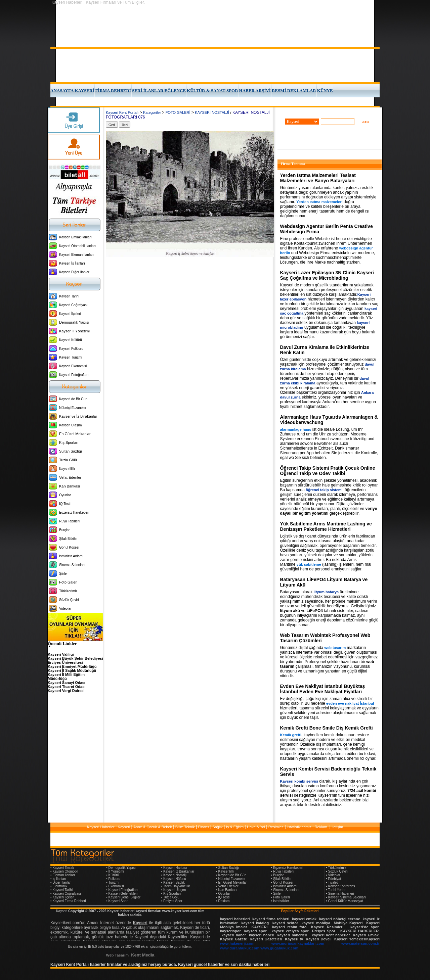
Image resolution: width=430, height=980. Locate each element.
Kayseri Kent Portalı (122, 112)
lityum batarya (326, 592)
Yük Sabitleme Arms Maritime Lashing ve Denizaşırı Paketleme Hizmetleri (326, 526)
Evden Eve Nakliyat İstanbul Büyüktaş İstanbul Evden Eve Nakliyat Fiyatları (323, 689)
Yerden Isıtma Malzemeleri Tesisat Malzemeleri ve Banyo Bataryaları (318, 178)
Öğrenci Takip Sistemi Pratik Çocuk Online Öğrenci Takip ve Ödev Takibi (328, 471)
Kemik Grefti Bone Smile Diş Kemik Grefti (327, 728)
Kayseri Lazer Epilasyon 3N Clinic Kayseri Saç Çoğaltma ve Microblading (327, 275)
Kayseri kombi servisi (299, 781)
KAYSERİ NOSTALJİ (212, 112)
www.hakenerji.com (237, 943)
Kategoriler (152, 112)
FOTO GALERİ (178, 112)
